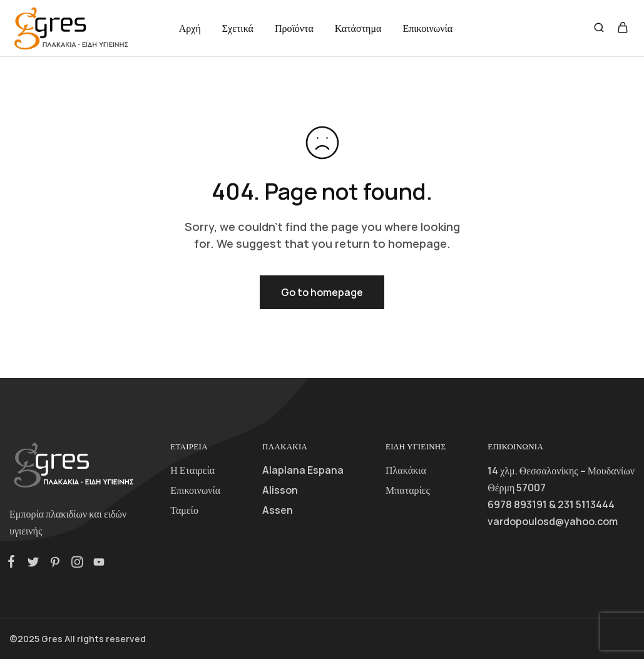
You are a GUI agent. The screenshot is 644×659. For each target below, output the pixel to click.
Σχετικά (238, 28)
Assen (278, 510)
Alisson (280, 490)
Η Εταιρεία (192, 470)
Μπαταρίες (408, 490)
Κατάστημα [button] (358, 28)
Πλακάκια (406, 470)
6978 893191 (517, 504)
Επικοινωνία (427, 28)
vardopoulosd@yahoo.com (553, 521)
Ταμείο (184, 510)
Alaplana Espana (303, 470)
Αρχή (190, 28)
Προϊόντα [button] (294, 28)
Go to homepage (322, 292)
